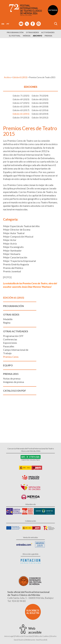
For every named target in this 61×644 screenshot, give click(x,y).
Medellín (8, 319)
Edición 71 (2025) (21, 96)
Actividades (48, 32)
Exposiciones (10, 343)
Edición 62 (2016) (40, 110)
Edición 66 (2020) (40, 103)
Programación (15, 32)
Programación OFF (13, 336)
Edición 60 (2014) (40, 114)
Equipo (8, 365)
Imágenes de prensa (14, 382)
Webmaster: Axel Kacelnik (36, 640)
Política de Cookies (41, 636)
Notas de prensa (12, 378)
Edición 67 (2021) (21, 103)
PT (8, 24)
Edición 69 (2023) (21, 99)
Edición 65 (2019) (21, 106)
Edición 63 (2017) (21, 110)
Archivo (38, 36)
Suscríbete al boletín (33, 612)
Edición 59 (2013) (21, 118)
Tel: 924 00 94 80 (17, 601)
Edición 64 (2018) (40, 106)
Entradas (53, 10)
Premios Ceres (11, 357)
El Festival (15, 36)
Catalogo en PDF (15, 391)
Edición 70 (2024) (40, 96)
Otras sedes (32, 32)
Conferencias (10, 339)
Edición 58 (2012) (40, 118)
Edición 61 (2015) (20, 77)
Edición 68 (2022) (40, 99)
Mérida (27, 36)
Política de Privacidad (24, 636)
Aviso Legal (9, 636)
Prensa (48, 36)
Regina (7, 323)
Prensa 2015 (11, 374)
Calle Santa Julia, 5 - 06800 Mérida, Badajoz (30, 598)
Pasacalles (9, 346)
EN (3, 24)
